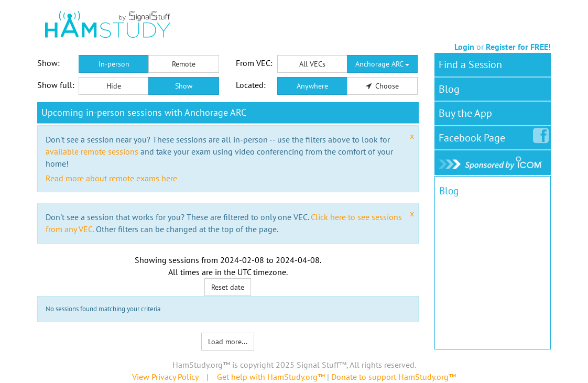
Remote (184, 64)
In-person (114, 64)
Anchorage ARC (382, 64)
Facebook (474, 136)
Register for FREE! (518, 47)
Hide (114, 86)
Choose (383, 86)
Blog (449, 89)
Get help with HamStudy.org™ (271, 377)
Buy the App (465, 113)
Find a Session (470, 64)
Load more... (228, 342)
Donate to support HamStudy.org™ (394, 377)
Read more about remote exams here (111, 178)
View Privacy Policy (165, 377)
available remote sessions (92, 151)
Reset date (228, 287)
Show (184, 86)
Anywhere (312, 86)
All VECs (312, 64)
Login (464, 47)
